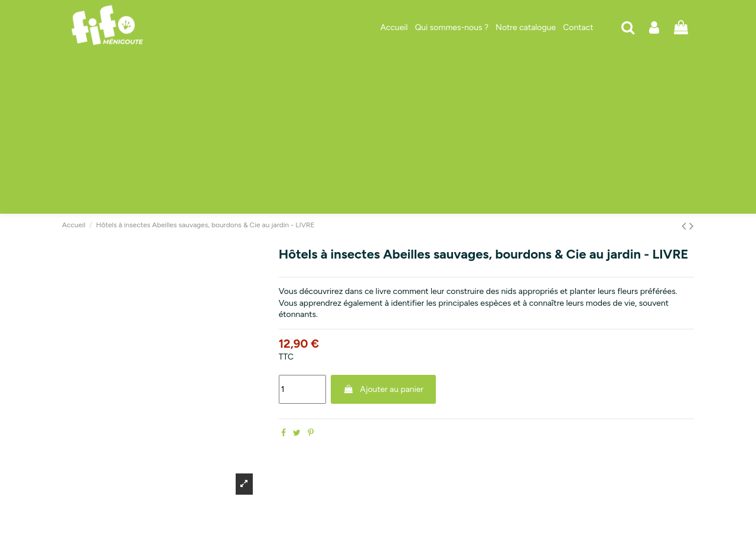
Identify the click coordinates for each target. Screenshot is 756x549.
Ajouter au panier (383, 389)
